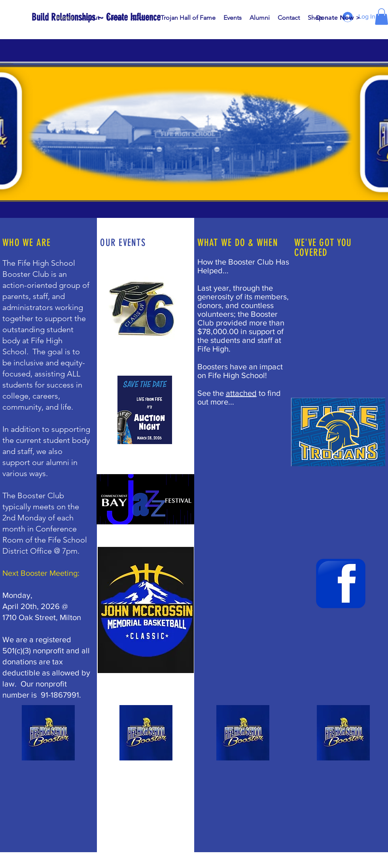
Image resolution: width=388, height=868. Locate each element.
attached (241, 393)
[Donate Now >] (338, 18)
